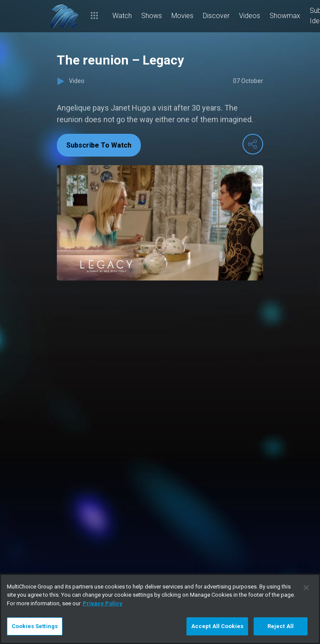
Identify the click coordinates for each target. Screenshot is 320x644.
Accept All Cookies (217, 626)
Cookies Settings (35, 626)
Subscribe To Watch (99, 145)
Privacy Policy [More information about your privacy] (103, 603)
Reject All (281, 626)
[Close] (306, 588)
